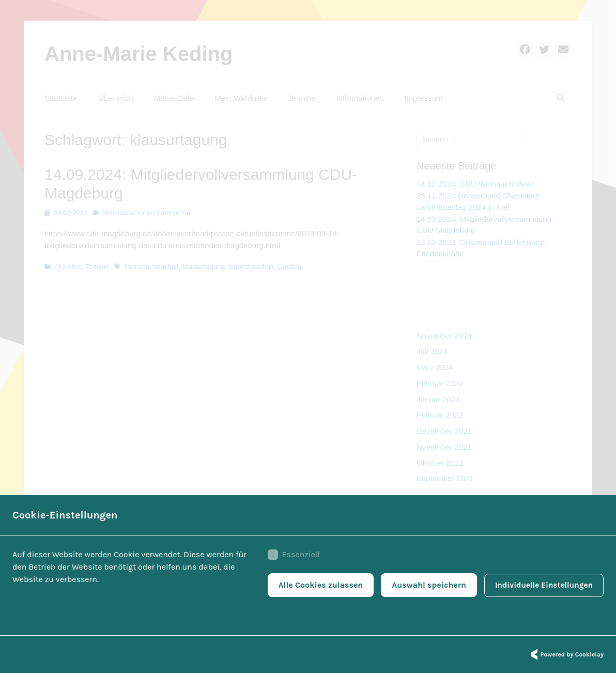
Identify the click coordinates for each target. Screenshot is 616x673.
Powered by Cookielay (566, 654)
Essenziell (288, 556)
